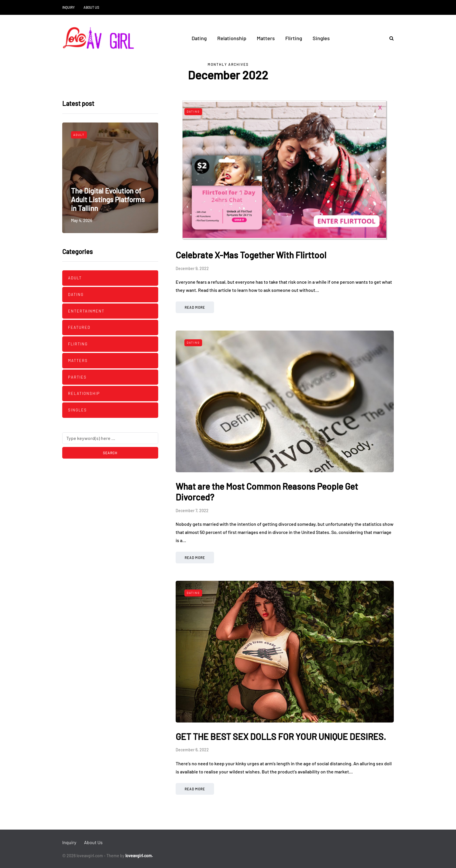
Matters (266, 38)
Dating (199, 38)
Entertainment (86, 311)
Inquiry (68, 7)
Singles (321, 38)
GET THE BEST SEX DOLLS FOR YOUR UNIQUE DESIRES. (281, 736)
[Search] (110, 438)
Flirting (294, 38)
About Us (91, 7)
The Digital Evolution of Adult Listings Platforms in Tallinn (108, 199)
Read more (195, 307)
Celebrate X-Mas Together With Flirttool (251, 255)
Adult (79, 135)
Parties (77, 377)
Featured (79, 327)
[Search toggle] (389, 38)
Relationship (232, 38)
